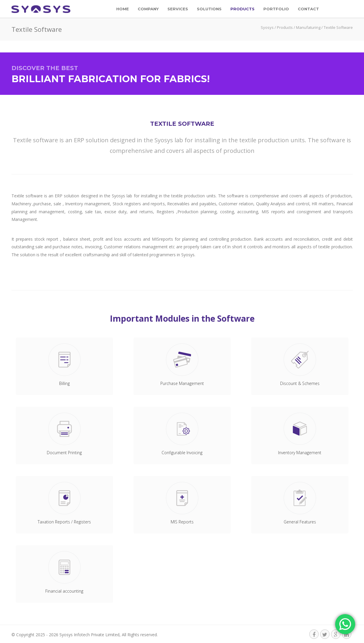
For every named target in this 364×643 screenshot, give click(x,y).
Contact (308, 9)
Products (242, 9)
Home (123, 9)
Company (148, 9)
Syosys (267, 27)
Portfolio (276, 9)
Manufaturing (308, 27)
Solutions (209, 9)
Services (178, 9)
